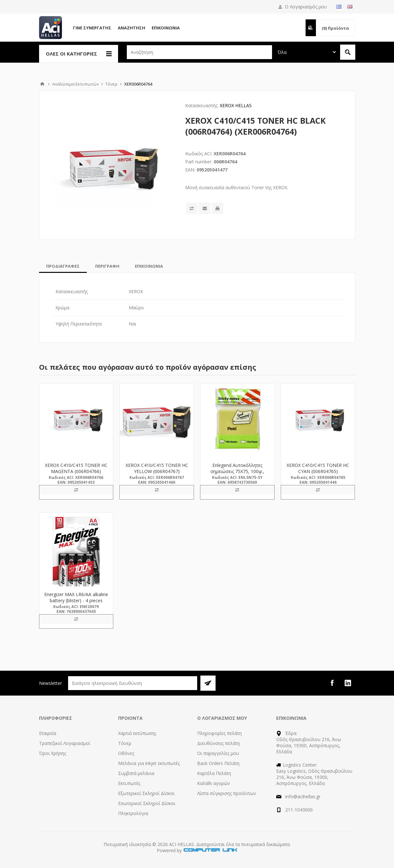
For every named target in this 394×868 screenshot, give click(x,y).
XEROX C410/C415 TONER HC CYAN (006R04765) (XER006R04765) (318, 471)
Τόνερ (125, 743)
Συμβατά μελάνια (136, 773)
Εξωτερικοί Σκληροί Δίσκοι (146, 793)
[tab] (63, 266)
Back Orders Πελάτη (218, 763)
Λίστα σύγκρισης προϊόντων (227, 793)
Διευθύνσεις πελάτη (218, 743)
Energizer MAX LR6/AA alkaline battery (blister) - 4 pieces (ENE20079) (76, 600)
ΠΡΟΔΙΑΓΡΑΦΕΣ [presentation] (63, 266)
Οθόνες (126, 753)
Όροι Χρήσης (53, 753)
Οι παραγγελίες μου (218, 753)
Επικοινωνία (166, 28)
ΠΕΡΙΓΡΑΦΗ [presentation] (107, 266)
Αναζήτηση (131, 28)
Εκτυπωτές (129, 783)
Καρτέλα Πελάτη (214, 773)
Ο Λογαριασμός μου (306, 7)
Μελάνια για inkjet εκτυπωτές (149, 763)
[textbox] (199, 52)
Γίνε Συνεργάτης (92, 28)
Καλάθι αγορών (214, 783)
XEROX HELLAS (236, 105)
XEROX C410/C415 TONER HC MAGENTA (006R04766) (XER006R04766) (76, 471)
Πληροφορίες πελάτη (219, 733)
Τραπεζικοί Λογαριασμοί (65, 743)
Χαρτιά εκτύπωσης (137, 733)
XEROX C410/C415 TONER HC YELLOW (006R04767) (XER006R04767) (157, 471)
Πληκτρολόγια (133, 813)
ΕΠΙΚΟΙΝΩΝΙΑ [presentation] (149, 266)
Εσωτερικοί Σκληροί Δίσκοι (147, 803)
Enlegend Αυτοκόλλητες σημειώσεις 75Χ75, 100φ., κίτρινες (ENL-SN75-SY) (237, 471)
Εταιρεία (48, 733)
